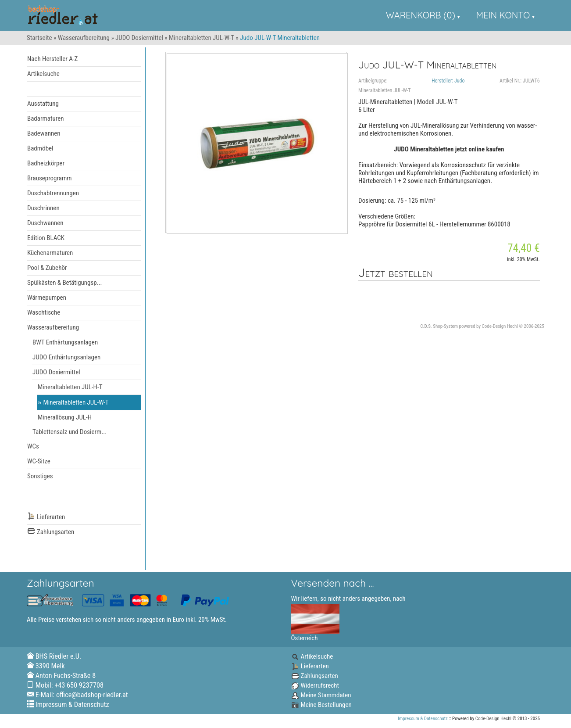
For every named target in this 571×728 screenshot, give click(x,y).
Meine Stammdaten (321, 695)
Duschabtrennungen (53, 193)
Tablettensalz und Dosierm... (70, 432)
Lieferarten (46, 517)
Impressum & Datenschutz (72, 705)
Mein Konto (503, 15)
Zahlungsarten (51, 532)
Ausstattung (43, 104)
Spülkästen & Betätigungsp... (65, 283)
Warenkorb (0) (421, 15)
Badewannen (44, 133)
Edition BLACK (46, 238)
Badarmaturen (45, 118)
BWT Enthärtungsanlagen (65, 342)
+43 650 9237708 (79, 685)
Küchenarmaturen (50, 253)
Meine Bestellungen (321, 705)
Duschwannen (45, 223)
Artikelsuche (43, 74)
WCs (33, 446)
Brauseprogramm (50, 178)
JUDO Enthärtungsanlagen (66, 357)
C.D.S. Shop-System (439, 326)
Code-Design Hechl (500, 326)
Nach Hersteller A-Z (52, 59)
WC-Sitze (39, 461)
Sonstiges (40, 476)
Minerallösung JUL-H (65, 417)
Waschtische (44, 312)
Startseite (39, 38)
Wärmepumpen (47, 298)
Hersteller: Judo (448, 81)
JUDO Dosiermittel (139, 38)
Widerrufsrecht (315, 685)
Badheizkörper (46, 163)
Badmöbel (40, 148)
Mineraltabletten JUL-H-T (70, 387)
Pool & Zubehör (47, 268)
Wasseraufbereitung (84, 38)
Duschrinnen (43, 208)
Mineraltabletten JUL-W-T (202, 38)
